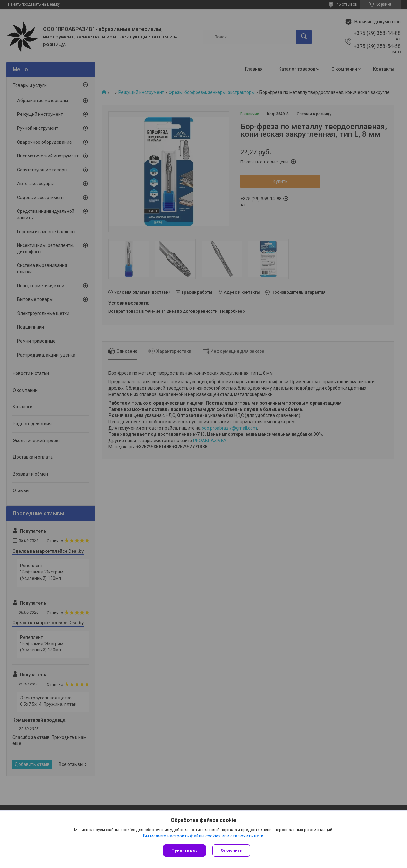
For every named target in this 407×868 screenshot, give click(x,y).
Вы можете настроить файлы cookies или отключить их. (201, 836)
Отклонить (231, 850)
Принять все (185, 850)
